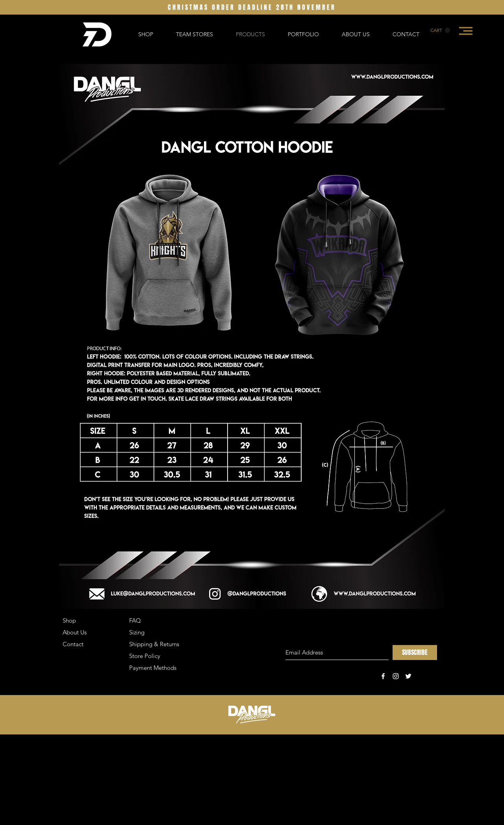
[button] (440, 30)
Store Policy (145, 656)
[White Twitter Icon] (408, 676)
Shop (69, 620)
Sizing (137, 632)
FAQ (135, 620)
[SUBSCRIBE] (415, 653)
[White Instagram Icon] (396, 676)
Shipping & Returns (154, 644)
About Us (75, 632)
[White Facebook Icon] (383, 676)
